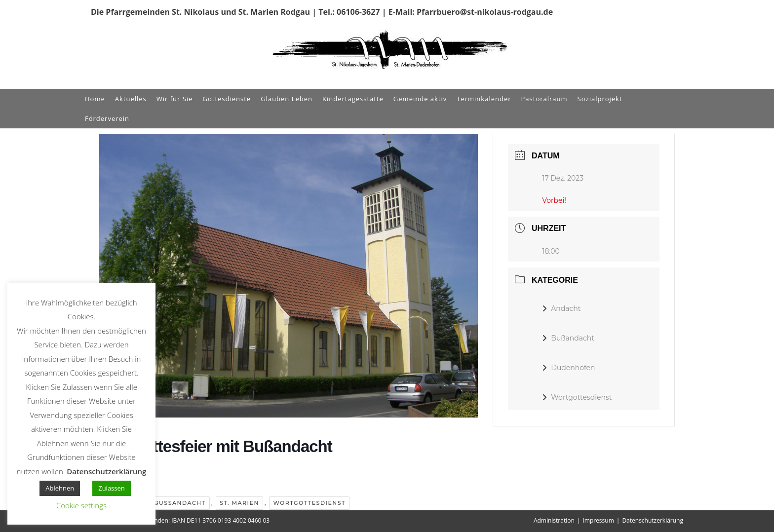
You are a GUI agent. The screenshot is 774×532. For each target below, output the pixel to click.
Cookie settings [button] (81, 505)
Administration (554, 520)
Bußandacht (180, 503)
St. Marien (239, 503)
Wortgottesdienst (309, 503)
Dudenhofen (568, 368)
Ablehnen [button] (60, 488)
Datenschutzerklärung (653, 520)
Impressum (598, 520)
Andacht (561, 308)
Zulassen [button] (112, 488)
